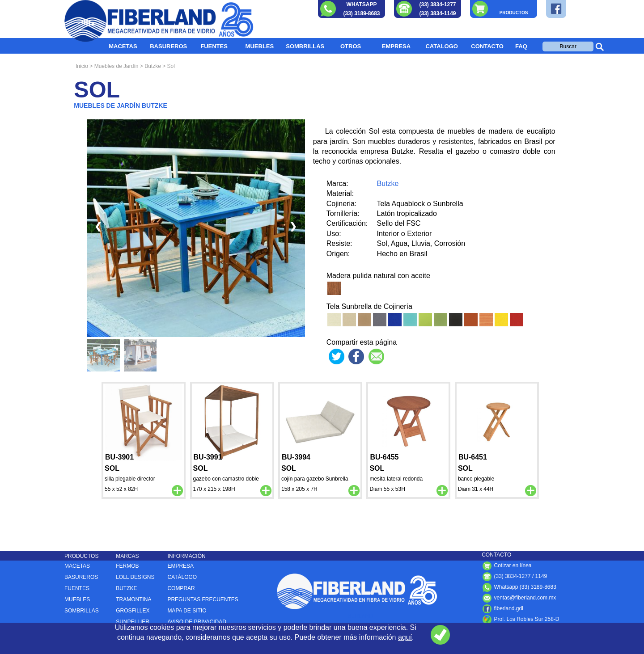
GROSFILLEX (133, 611)
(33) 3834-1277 (437, 4)
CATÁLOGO (182, 577)
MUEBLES (260, 46)
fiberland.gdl (502, 608)
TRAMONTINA (133, 599)
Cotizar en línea (506, 565)
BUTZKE (126, 588)
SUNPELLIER (133, 622)
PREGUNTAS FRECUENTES (203, 599)
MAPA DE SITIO (187, 611)
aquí (405, 637)
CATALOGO (441, 46)
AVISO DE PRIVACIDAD (197, 622)
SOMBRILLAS (305, 46)
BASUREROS (168, 46)
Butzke (388, 184)
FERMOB (127, 566)
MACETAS (123, 46)
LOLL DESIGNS (135, 577)
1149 (541, 576)
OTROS (351, 46)
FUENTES (214, 46)
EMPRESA (396, 46)
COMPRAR (181, 588)
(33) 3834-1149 (437, 13)
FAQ (521, 46)
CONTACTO (487, 46)
